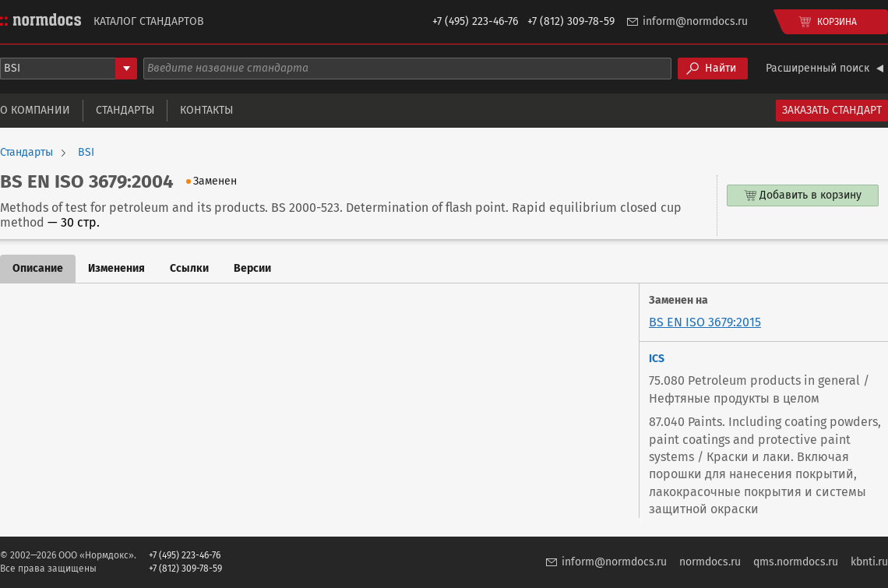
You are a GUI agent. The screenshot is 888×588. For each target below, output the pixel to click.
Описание (38, 268)
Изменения (116, 268)
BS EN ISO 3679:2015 (705, 322)
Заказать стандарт (832, 110)
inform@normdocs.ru (695, 21)
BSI (86, 153)
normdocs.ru (710, 562)
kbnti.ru (869, 562)
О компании (35, 110)
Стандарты (125, 110)
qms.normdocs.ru (796, 562)
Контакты (206, 110)
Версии (252, 268)
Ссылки (189, 268)
